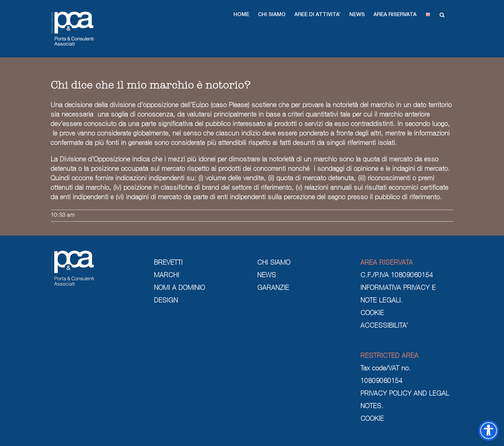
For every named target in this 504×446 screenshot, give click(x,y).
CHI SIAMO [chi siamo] (274, 263)
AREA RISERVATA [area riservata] (387, 263)
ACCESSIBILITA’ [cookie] (384, 326)
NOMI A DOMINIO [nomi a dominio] (180, 288)
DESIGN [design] (166, 301)
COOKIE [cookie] (372, 314)
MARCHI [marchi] (167, 276)
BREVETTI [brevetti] (168, 263)
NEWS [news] (267, 276)
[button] (241, 15)
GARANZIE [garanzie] (273, 288)
